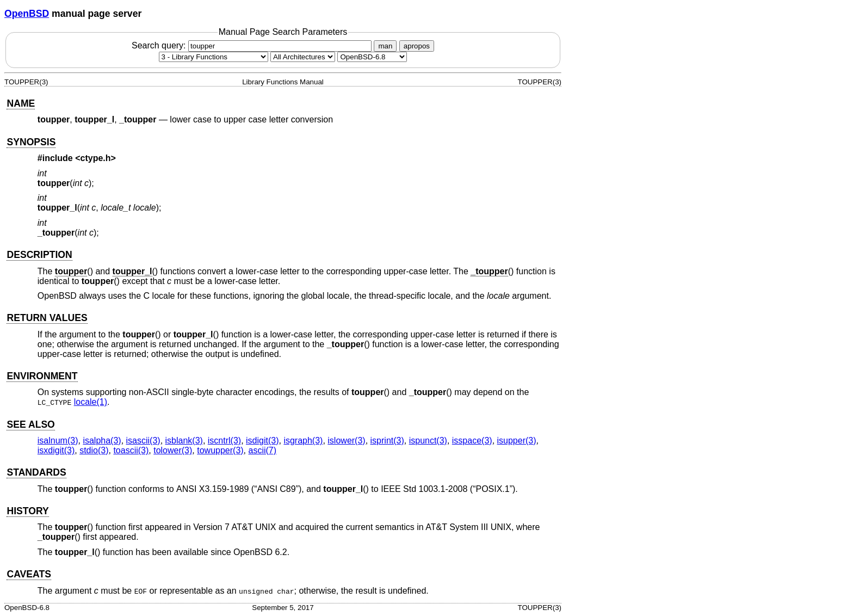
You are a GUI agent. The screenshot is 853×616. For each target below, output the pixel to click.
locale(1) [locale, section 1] (91, 402)
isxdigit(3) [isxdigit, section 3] (56, 450)
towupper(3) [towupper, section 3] (220, 450)
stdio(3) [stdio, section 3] (94, 450)
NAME (21, 103)
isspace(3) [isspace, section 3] (472, 441)
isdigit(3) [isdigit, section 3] (262, 441)
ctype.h (96, 158)
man (385, 46)
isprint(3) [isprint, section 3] (387, 441)
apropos (417, 46)
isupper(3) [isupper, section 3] (517, 441)
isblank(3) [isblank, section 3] (184, 441)
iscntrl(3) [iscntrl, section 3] (224, 441)
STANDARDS (36, 472)
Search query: (253, 45)
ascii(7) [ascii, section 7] (263, 450)
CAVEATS (29, 574)
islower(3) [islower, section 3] (346, 441)
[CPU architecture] (303, 57)
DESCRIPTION (39, 255)
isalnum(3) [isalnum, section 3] (58, 441)
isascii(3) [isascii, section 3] (143, 441)
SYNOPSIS (31, 142)
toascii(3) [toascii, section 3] (131, 450)
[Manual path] (372, 57)
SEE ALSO (30, 424)
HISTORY (27, 511)
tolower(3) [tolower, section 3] (173, 450)
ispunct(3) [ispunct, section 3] (428, 441)
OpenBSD (27, 14)
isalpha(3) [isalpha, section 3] (102, 441)
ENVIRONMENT (42, 376)
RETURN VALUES (47, 318)
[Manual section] (214, 57)
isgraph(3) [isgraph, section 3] (303, 441)
